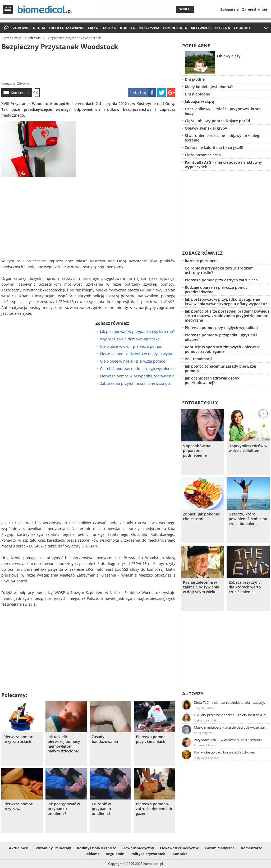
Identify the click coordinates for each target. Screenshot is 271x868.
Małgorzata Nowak (206, 758)
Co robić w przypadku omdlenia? (101, 809)
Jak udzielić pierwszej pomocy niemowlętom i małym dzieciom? (64, 744)
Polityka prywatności (149, 854)
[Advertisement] (88, 65)
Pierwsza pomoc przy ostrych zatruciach (221, 280)
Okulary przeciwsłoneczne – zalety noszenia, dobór (231, 715)
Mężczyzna (149, 28)
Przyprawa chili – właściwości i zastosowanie (228, 740)
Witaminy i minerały (53, 848)
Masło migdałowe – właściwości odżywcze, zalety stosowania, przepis (231, 727)
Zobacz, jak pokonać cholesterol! (201, 517)
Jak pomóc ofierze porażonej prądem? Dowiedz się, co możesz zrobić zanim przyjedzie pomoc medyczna (227, 316)
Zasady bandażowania (105, 739)
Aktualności (19, 848)
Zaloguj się (230, 9)
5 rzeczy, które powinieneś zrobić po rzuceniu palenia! (248, 519)
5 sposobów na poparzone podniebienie (197, 451)
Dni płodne (195, 79)
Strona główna (6, 28)
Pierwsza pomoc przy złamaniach (151, 739)
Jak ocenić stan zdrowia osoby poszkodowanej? (212, 380)
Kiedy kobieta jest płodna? (209, 87)
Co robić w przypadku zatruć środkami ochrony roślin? (220, 270)
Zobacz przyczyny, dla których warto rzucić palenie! (245, 587)
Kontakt (180, 854)
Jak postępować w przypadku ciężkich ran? (137, 332)
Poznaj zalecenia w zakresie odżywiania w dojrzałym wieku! (201, 587)
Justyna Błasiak (204, 708)
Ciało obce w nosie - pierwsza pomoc (132, 361)
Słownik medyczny (138, 848)
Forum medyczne (220, 848)
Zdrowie (21, 28)
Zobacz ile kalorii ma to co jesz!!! (214, 147)
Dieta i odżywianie (67, 28)
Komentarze (20, 93)
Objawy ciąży (229, 56)
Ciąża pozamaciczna (203, 155)
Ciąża (93, 28)
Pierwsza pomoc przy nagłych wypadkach (222, 328)
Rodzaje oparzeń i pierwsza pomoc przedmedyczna (216, 290)
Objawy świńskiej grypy (206, 128)
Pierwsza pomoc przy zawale (18, 806)
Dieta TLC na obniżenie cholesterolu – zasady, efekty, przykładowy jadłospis (231, 702)
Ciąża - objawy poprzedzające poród (217, 121)
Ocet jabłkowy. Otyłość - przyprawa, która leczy (223, 111)
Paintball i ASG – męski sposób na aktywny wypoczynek (223, 165)
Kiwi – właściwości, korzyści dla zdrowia (224, 752)
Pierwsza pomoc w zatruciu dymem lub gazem (154, 809)
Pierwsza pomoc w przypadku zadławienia (137, 376)
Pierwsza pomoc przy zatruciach (18, 739)
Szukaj (185, 9)
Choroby (242, 28)
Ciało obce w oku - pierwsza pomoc (131, 346)
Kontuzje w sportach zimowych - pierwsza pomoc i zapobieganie (223, 349)
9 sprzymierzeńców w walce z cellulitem (248, 448)
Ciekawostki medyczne (180, 848)
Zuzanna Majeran (206, 745)
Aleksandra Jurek (205, 720)
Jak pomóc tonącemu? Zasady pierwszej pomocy (221, 368)
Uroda (39, 28)
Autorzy (193, 694)
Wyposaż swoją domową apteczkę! (130, 339)
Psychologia (175, 28)
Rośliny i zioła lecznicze (97, 848)
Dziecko (109, 28)
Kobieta (127, 28)
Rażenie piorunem (201, 261)
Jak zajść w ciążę (199, 101)
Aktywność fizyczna (210, 28)
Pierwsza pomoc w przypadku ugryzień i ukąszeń (221, 337)
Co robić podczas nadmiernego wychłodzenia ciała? (138, 369)
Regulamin (115, 854)
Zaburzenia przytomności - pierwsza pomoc (138, 383)
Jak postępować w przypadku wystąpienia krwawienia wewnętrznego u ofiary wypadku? (226, 301)
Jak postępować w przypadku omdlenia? (64, 809)
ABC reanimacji (198, 359)
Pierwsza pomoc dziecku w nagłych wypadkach (138, 354)
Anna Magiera (203, 733)
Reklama (92, 854)
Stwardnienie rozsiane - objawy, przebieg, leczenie (222, 138)
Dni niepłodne (197, 94)
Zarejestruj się (255, 9)
